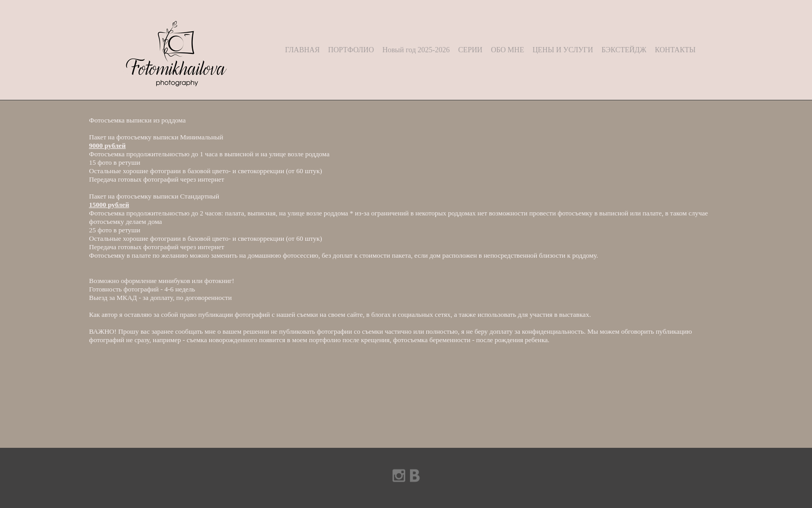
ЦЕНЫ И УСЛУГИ (563, 50)
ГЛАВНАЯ (303, 50)
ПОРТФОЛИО (351, 50)
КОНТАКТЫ (675, 50)
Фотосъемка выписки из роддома (138, 120)
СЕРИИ (470, 50)
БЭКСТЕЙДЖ (624, 50)
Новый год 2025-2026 (416, 50)
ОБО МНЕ (507, 50)
